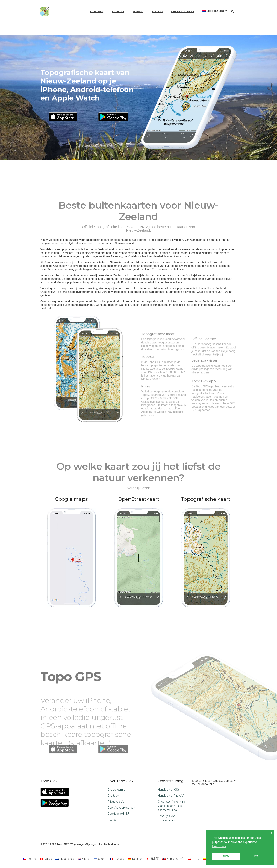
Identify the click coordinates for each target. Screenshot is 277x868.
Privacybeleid (116, 802)
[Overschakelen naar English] (84, 859)
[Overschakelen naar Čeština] (30, 859)
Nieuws (138, 11)
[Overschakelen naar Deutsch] (135, 859)
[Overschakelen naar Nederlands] (65, 859)
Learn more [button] (219, 846)
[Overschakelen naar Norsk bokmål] (173, 859)
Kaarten (118, 11)
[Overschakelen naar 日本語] (152, 859)
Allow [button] (226, 856)
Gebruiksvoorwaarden (121, 808)
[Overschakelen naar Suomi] (100, 859)
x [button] (271, 833)
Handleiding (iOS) (168, 790)
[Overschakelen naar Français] (117, 859)
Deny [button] (255, 856)
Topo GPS (96, 11)
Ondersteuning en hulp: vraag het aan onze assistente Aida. (172, 806)
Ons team (114, 796)
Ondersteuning (182, 11)
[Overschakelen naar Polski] (193, 859)
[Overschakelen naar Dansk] (46, 859)
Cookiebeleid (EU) (119, 814)
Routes (157, 11)
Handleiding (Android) (171, 796)
